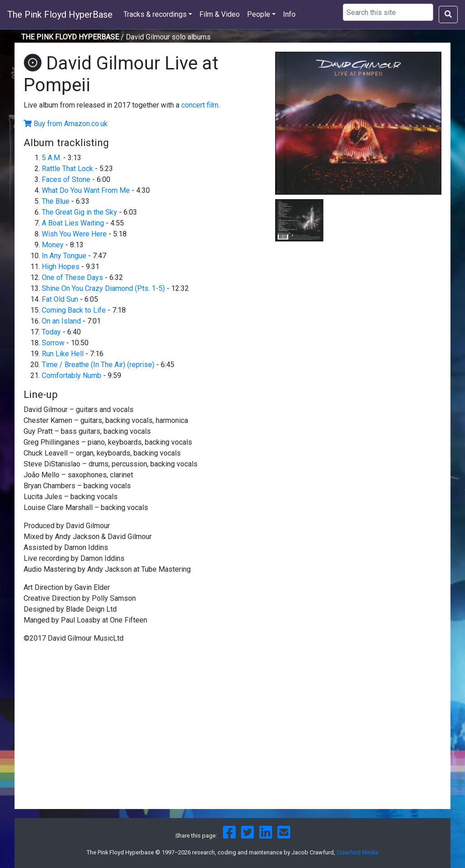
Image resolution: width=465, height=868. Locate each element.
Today (51, 332)
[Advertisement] (358, 316)
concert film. (200, 105)
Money (53, 245)
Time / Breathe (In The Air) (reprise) (98, 365)
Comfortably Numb (72, 375)
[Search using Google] (388, 12)
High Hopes (61, 267)
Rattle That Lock (67, 169)
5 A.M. (52, 158)
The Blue (56, 201)
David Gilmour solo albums (168, 37)
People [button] (259, 14)
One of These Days (72, 277)
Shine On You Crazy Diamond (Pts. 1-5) (103, 288)
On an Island (61, 321)
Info (289, 14)
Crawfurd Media (357, 852)
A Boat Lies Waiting (73, 223)
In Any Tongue (64, 256)
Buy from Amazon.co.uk (71, 124)
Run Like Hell (63, 354)
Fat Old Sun (60, 299)
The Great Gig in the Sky (79, 212)
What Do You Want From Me (86, 190)
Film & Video (220, 14)
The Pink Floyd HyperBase (60, 15)
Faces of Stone (66, 179)
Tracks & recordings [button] (155, 14)
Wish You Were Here (74, 234)
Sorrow (53, 343)
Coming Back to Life (74, 310)
